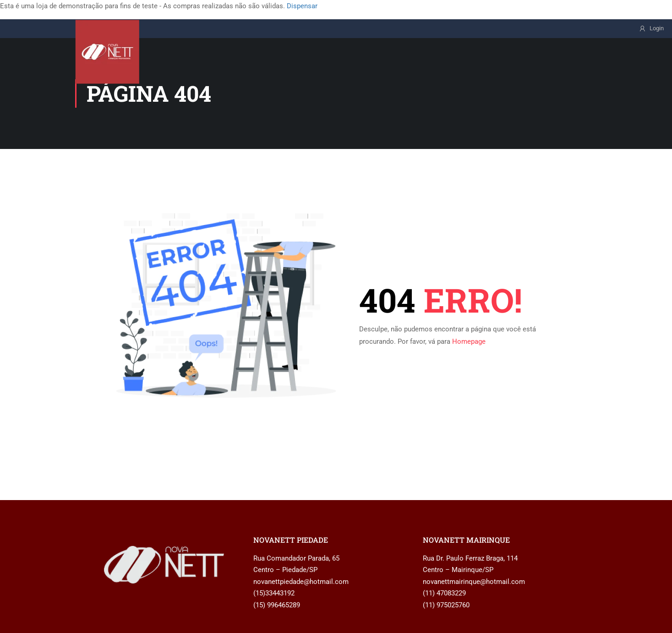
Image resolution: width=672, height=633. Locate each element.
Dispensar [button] (302, 6)
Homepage (469, 341)
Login (657, 28)
